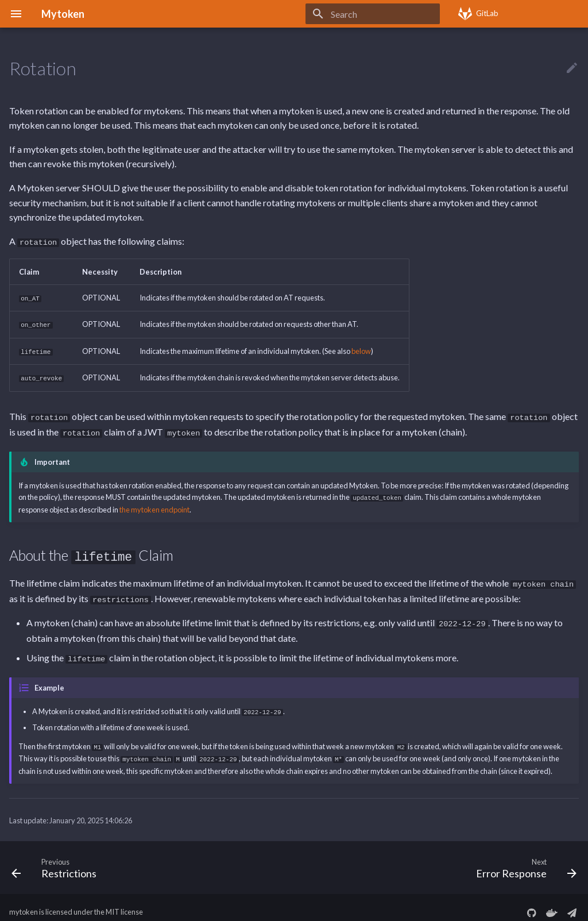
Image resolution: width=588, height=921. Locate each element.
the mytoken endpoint (154, 505)
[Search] (373, 14)
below (361, 349)
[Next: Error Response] (523, 858)
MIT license (124, 903)
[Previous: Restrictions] (57, 858)
